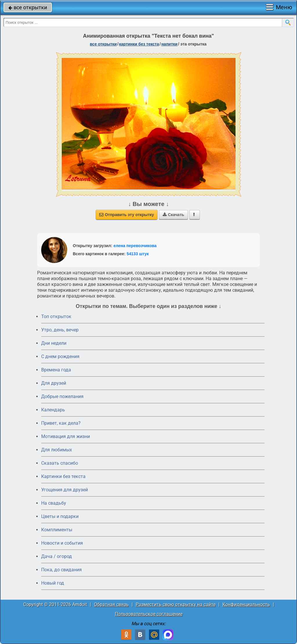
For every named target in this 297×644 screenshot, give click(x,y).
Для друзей (54, 383)
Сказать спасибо (60, 463)
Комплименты (57, 530)
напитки (169, 44)
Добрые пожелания (62, 396)
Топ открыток (56, 316)
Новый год (53, 583)
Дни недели (54, 343)
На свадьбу (54, 503)
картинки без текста (139, 44)
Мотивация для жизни (66, 436)
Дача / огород (57, 556)
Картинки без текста (63, 476)
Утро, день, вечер (60, 330)
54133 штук (138, 254)
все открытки (28, 7)
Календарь (53, 410)
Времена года (56, 370)
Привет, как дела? (61, 423)
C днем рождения (60, 356)
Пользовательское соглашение (149, 614)
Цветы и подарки (60, 516)
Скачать (173, 215)
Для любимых (57, 450)
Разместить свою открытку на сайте (176, 604)
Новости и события (62, 543)
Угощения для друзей (65, 490)
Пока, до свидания (61, 570)
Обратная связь (111, 604)
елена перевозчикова (135, 246)
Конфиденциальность (246, 604)
